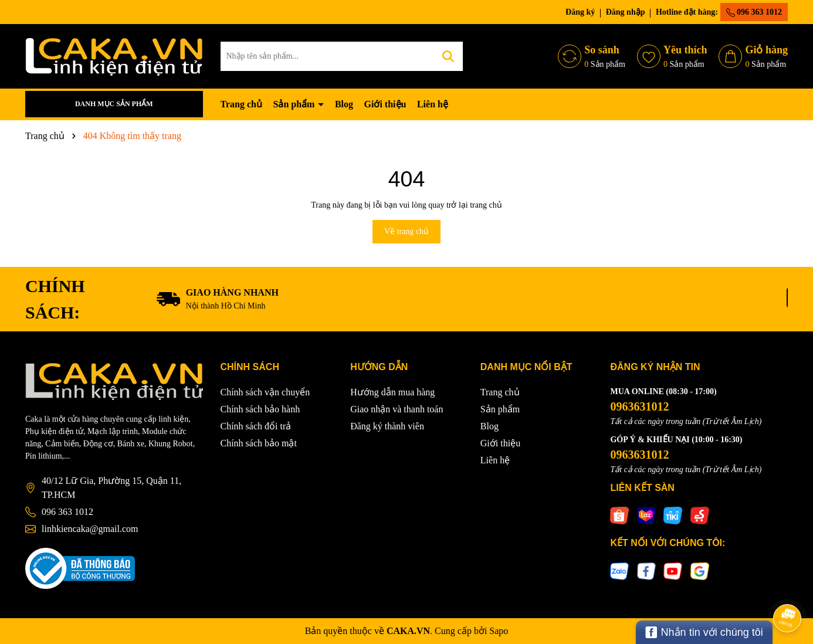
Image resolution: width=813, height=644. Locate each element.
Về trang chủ (406, 231)
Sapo (499, 631)
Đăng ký (580, 12)
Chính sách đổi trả (256, 426)
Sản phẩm (295, 104)
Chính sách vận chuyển (265, 392)
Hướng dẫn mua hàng (392, 392)
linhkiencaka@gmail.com (90, 529)
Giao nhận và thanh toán (397, 409)
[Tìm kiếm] (448, 56)
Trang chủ (241, 104)
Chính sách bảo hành (260, 409)
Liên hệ (433, 104)
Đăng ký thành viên (387, 426)
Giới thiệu (385, 104)
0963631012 (639, 406)
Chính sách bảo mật (259, 443)
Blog (344, 104)
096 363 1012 (754, 12)
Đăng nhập (626, 12)
